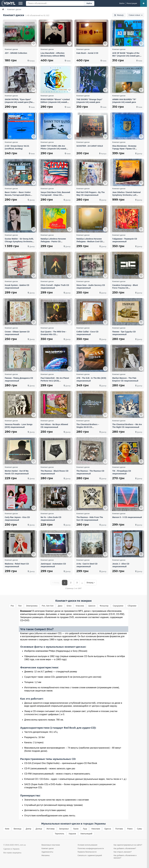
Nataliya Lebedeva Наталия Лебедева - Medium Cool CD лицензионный (89, 242)
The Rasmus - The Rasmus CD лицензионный (90, 472)
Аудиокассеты (47, 852)
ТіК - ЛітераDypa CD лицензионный (122, 472)
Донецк (39, 829)
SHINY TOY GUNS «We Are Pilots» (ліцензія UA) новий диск (53, 149)
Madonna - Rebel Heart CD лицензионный (17, 565)
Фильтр (117, 15)
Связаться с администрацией (90, 855)
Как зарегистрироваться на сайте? (128, 845)
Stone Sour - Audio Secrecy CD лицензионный (91, 287)
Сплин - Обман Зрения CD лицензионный (17, 333)
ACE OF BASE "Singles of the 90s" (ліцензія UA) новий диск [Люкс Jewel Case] (126, 56)
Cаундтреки (118, 606)
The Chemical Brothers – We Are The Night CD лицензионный (127, 426)
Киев (7, 829)
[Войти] (122, 3)
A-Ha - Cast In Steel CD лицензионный (87, 565)
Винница (17, 829)
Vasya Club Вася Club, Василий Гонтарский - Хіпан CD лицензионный (55, 195)
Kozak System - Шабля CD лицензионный (17, 287)
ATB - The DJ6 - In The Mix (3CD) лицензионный (91, 379)
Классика (80, 606)
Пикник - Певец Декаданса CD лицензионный (19, 379)
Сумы (139, 829)
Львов (76, 829)
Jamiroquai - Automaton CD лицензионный (53, 565)
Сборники (132, 606)
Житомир (50, 829)
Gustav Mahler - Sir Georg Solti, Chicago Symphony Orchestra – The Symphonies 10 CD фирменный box (19, 243)
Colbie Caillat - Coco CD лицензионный (87, 333)
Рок (12, 606)
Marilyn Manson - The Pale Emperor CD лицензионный (125, 379)
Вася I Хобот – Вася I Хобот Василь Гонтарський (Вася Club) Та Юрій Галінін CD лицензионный (18, 196)
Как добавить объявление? (125, 848)
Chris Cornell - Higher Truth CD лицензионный (55, 287)
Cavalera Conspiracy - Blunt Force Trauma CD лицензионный (125, 288)
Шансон (92, 606)
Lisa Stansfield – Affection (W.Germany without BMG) (53, 54)
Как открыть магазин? (123, 852)
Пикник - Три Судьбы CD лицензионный (124, 333)
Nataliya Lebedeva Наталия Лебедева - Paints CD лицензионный (53, 242)
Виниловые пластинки (51, 845)
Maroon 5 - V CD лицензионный (127, 517)
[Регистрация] (132, 3)
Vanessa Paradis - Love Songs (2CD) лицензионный (19, 426)
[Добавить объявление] (144, 3)
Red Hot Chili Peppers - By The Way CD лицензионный (90, 194)
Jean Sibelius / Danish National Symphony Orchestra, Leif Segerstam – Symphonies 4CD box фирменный (126, 196)
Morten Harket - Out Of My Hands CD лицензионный (17, 472)
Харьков (72, 834)
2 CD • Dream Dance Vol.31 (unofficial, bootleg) (17, 147)
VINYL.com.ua (20, 845)
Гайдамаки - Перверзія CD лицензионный (125, 240)
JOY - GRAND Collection (16, 53)
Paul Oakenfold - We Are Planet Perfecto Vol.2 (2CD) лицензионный (55, 381)
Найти (89, 3)
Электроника (32, 606)
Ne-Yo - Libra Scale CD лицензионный (51, 519)
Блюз (69, 606)
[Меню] (21, 3)
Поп (20, 606)
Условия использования (87, 845)
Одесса (108, 829)
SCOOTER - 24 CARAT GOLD (90, 146)
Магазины (46, 855)
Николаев (96, 829)
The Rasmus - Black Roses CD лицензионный (54, 472)
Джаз (60, 606)
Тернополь (59, 834)
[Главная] (3, 9)
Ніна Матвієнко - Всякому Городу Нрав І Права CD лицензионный (124, 149)
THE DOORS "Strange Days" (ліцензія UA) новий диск (89, 101)
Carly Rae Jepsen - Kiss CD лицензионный (17, 519)
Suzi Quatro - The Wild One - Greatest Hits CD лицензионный (54, 334)
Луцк (85, 829)
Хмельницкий (86, 834)
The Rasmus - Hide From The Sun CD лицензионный (90, 519)
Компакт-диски (48, 848)
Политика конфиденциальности (91, 848)
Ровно (130, 829)
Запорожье (64, 829)
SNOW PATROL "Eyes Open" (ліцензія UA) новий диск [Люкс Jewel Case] (20, 102)
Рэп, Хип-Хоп (48, 606)
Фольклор (104, 606)
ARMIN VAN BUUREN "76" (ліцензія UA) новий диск (124, 101)
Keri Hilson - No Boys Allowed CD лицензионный (54, 426)
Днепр (28, 829)
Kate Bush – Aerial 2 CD (87, 53)
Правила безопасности (87, 852)
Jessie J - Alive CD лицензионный (121, 565)
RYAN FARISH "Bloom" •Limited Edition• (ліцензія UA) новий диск (55, 102)
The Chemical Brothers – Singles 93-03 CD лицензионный (88, 427)
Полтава (119, 829)
